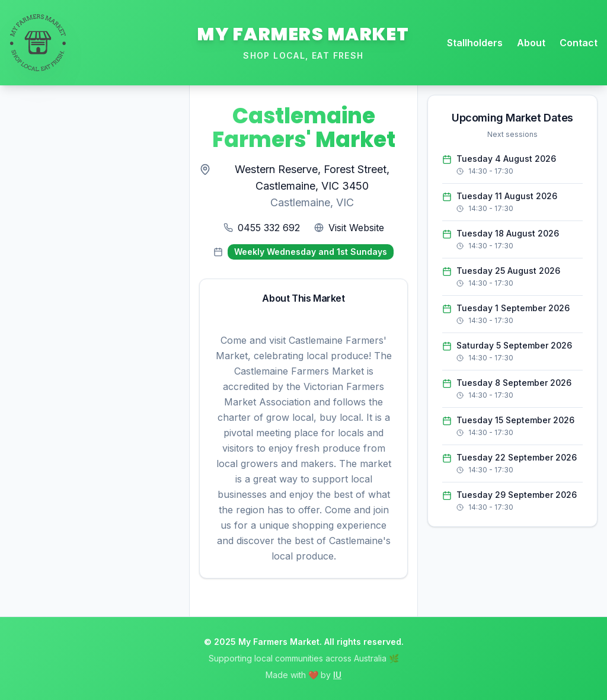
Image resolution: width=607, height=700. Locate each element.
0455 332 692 (269, 228)
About (531, 43)
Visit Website (356, 228)
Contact (579, 43)
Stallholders (475, 43)
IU (337, 675)
